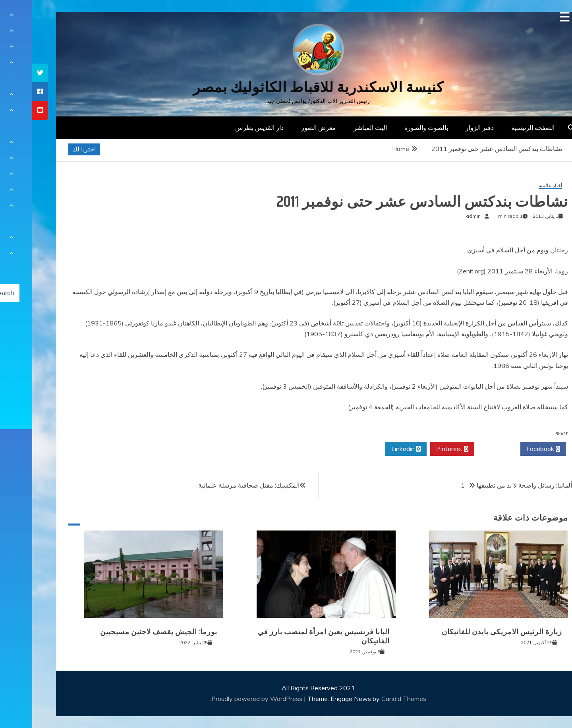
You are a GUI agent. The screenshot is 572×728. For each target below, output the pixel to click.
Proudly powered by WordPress (225, 699)
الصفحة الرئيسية (501, 128)
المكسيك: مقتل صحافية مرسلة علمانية (217, 485)
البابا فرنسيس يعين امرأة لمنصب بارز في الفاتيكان (292, 636)
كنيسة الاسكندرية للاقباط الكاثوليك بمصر (286, 87)
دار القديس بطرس (227, 128)
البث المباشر (338, 128)
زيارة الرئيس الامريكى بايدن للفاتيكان (470, 632)
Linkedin (374, 449)
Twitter (465, 449)
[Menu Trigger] (532, 17)
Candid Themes (372, 699)
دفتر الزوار (447, 128)
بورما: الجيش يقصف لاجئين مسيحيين (127, 632)
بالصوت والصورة (394, 128)
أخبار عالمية (518, 186)
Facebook (511, 449)
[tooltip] (8, 73)
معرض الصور (286, 128)
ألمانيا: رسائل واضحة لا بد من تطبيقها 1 (484, 485)
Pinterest (420, 449)
